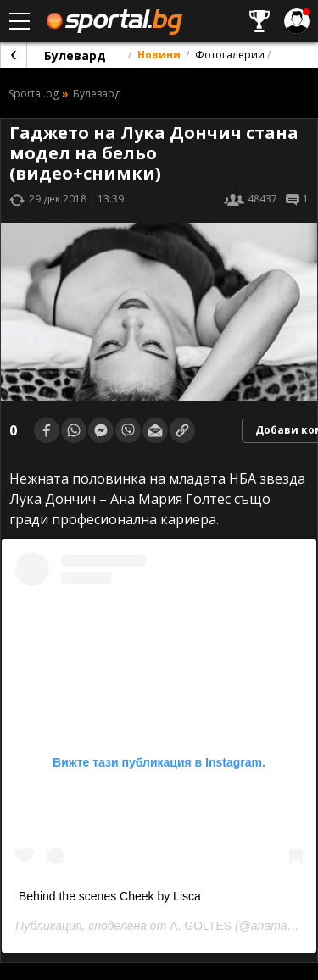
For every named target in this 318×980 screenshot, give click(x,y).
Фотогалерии (230, 55)
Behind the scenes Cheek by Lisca (110, 896)
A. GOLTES (201, 926)
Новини (159, 55)
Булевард (75, 55)
